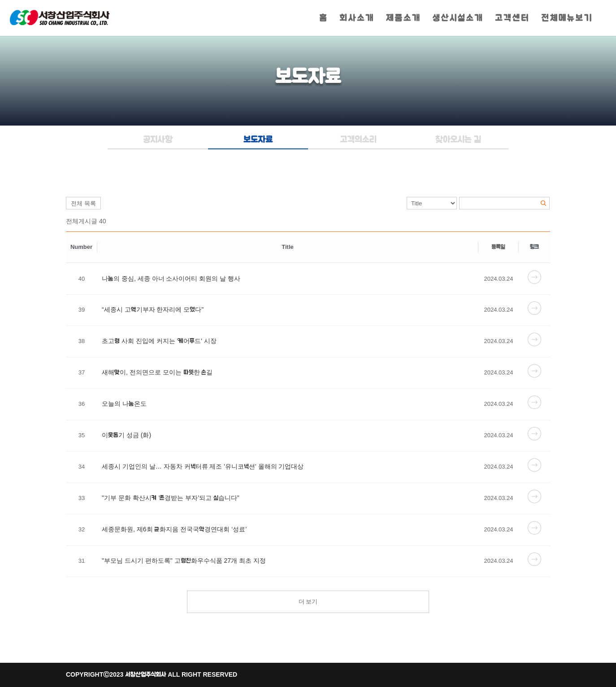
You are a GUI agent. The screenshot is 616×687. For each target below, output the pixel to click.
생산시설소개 (458, 19)
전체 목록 (83, 203)
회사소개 (357, 19)
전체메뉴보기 (567, 19)
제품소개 (403, 19)
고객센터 (512, 19)
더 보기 (308, 602)
